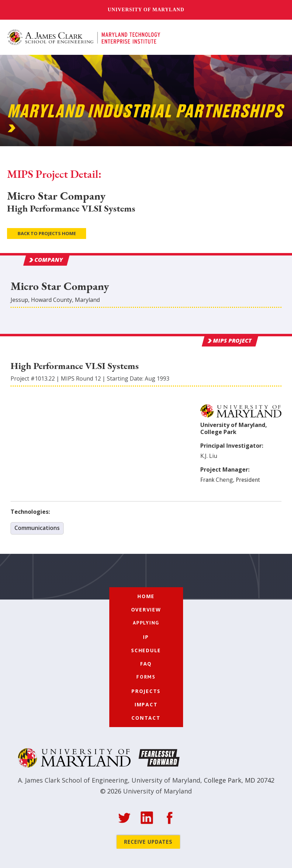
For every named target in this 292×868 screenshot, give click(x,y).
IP (146, 637)
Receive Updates (148, 842)
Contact (146, 718)
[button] (277, 38)
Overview (146, 610)
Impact (146, 704)
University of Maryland (146, 10)
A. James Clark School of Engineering (73, 780)
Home (146, 596)
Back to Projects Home (47, 233)
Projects (146, 691)
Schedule (146, 650)
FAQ (146, 664)
